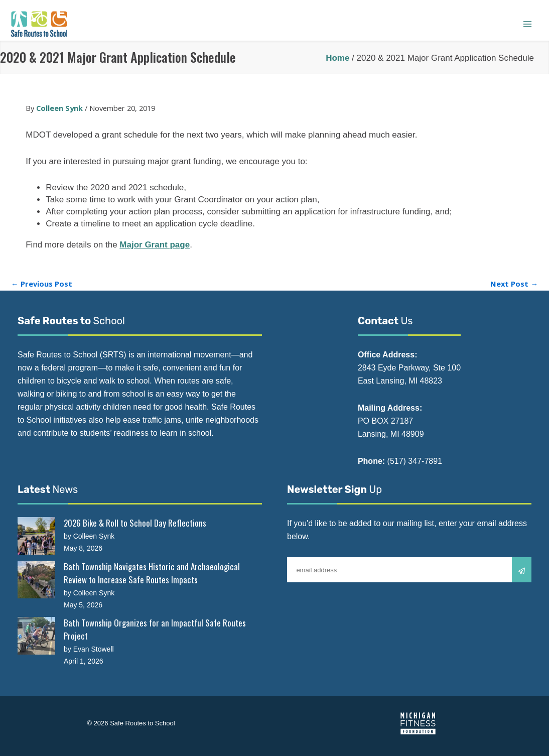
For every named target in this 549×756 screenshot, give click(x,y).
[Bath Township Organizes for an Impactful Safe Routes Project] (36, 636)
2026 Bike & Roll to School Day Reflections (135, 523)
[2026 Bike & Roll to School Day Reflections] (36, 536)
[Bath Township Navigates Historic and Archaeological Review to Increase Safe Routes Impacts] (36, 580)
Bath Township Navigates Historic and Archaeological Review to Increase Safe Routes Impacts (152, 573)
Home (337, 58)
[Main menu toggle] (527, 24)
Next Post (514, 284)
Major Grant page (155, 245)
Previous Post (42, 284)
